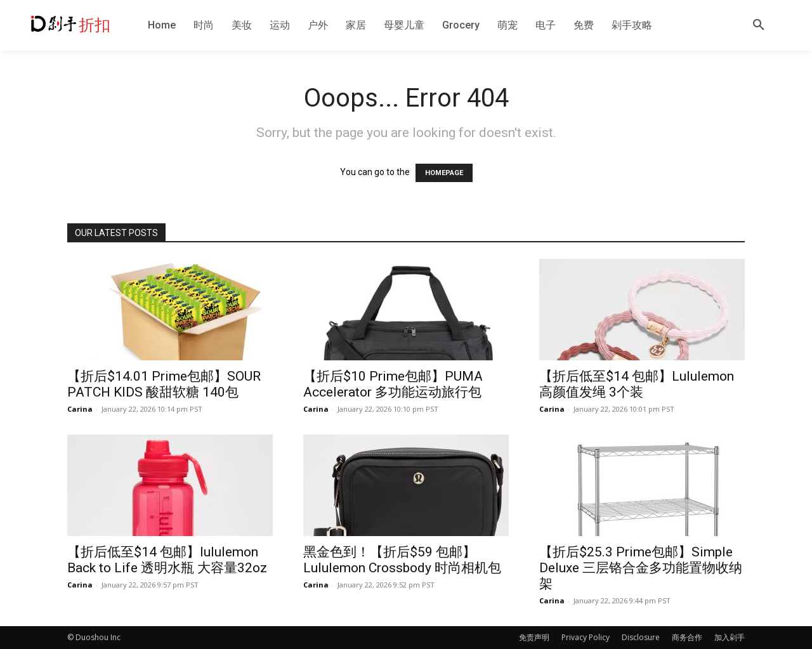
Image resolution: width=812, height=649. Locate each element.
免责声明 (534, 637)
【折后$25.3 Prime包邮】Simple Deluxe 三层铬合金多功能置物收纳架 (641, 568)
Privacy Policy (586, 637)
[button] (759, 25)
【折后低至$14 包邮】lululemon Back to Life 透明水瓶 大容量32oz (167, 560)
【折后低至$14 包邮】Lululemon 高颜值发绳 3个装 (637, 384)
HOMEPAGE (444, 173)
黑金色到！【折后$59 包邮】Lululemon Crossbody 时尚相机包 (402, 560)
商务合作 (687, 637)
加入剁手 (730, 637)
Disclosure (641, 637)
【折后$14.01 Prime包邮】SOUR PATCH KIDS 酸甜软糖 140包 (164, 384)
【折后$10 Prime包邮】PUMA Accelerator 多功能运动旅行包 (393, 384)
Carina (80, 409)
